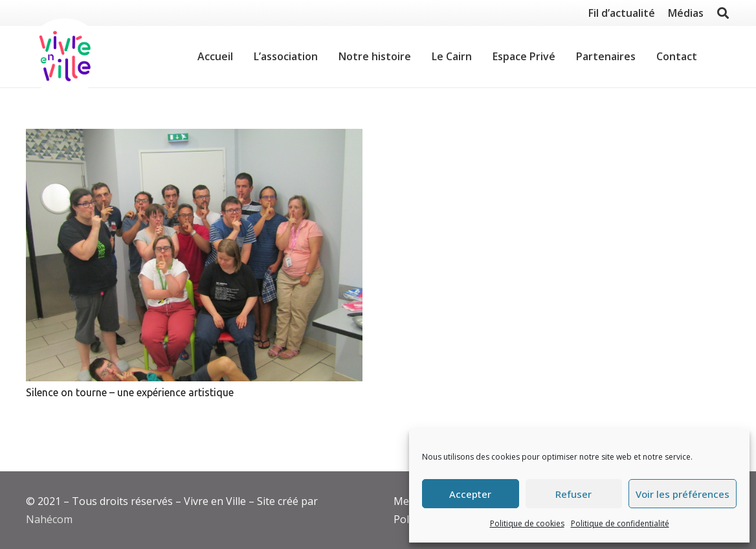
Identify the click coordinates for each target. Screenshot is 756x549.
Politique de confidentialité (620, 523)
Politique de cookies (527, 523)
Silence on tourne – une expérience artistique (130, 392)
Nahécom (49, 519)
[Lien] (65, 57)
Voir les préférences (683, 494)
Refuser (573, 494)
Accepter (470, 494)
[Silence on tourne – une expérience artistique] (194, 255)
